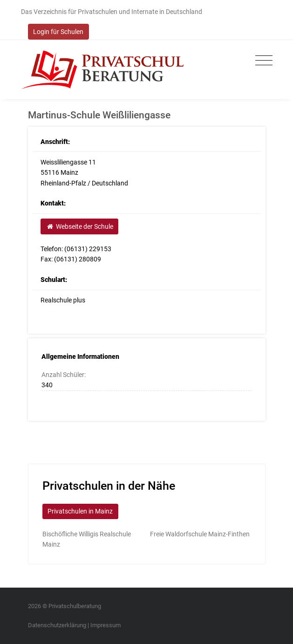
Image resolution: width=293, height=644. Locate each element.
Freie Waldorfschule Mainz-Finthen (200, 534)
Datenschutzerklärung (57, 625)
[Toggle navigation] (262, 61)
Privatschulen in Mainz (80, 511)
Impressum (106, 625)
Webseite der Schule (80, 226)
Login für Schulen (58, 32)
